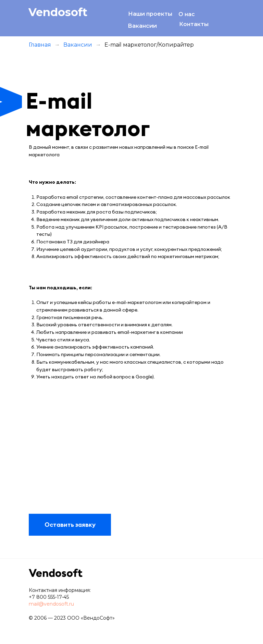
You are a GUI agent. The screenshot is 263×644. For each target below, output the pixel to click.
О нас (187, 14)
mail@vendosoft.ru (51, 604)
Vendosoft (58, 12)
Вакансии (142, 26)
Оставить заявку (70, 525)
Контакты (194, 24)
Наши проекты (150, 14)
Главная (40, 45)
